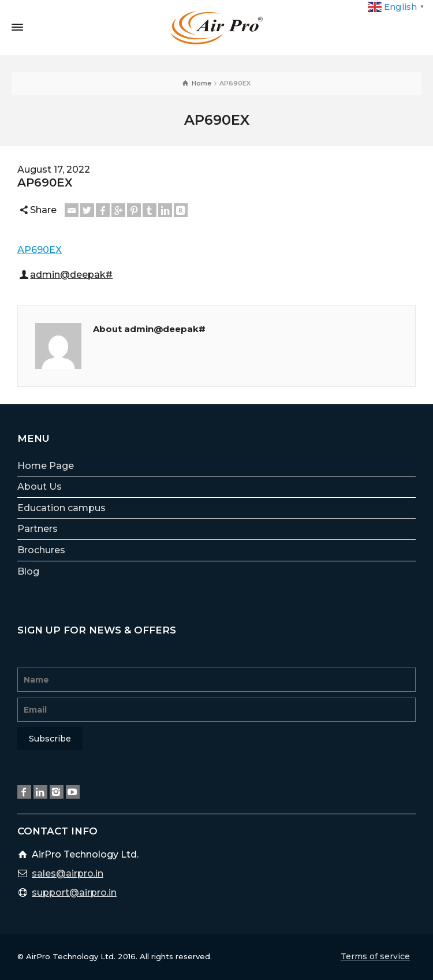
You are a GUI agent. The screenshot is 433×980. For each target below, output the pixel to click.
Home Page (46, 466)
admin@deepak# (71, 275)
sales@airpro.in (68, 873)
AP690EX (40, 250)
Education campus (61, 508)
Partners (38, 529)
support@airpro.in (74, 893)
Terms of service (375, 956)
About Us (40, 487)
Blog (28, 571)
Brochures (41, 550)
